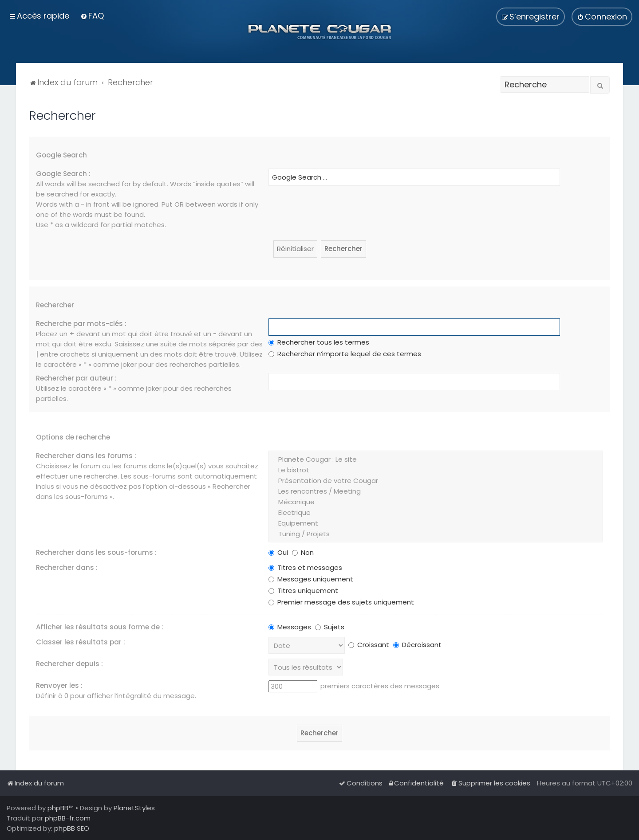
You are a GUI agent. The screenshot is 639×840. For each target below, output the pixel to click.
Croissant (369, 645)
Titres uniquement (303, 591)
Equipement (436, 523)
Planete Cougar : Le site (436, 459)
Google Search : (63, 174)
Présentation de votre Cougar (436, 481)
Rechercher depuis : (69, 664)
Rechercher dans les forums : (86, 456)
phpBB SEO (72, 828)
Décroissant (417, 645)
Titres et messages (305, 567)
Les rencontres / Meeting (436, 491)
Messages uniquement (311, 579)
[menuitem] (92, 16)
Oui (278, 552)
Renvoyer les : (59, 685)
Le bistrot (436, 470)
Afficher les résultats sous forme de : (100, 627)
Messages (290, 627)
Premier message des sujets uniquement (341, 602)
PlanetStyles (134, 808)
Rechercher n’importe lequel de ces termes (345, 354)
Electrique (436, 513)
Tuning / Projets (436, 534)
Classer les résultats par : (81, 642)
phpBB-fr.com (68, 818)
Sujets (330, 627)
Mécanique (436, 502)
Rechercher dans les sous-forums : (96, 552)
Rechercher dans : (67, 567)
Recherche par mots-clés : (81, 324)
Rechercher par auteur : (76, 378)
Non (303, 552)
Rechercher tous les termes (319, 342)
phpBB (58, 808)
